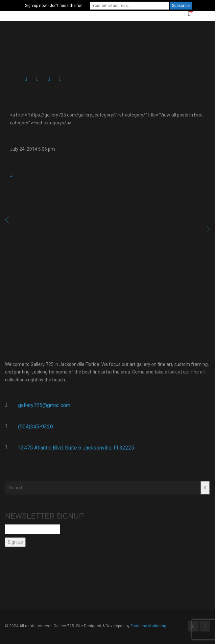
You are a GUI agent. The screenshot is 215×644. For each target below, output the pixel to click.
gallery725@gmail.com (44, 405)
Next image (185, 229)
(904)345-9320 (36, 427)
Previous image (36, 220)
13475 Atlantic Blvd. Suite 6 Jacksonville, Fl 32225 (76, 448)
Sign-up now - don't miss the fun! (54, 6)
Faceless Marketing (148, 626)
